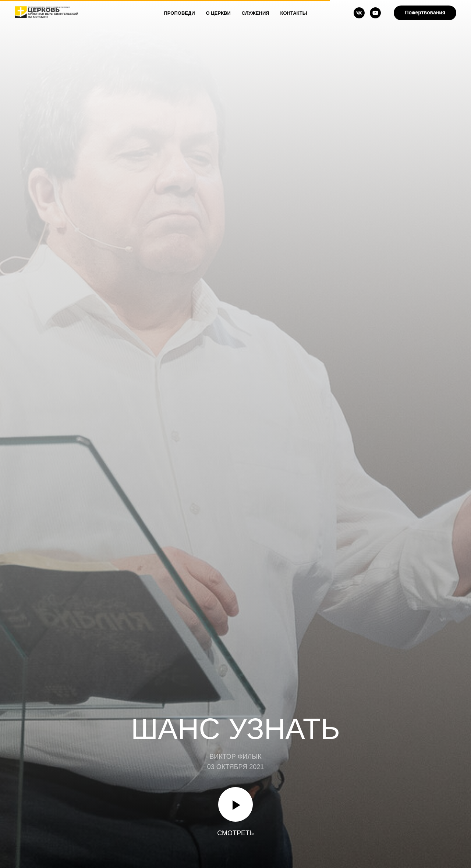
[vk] (359, 13)
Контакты (294, 13)
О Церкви (218, 13)
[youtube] (375, 13)
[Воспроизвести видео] (235, 804)
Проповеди (180, 13)
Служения (256, 13)
